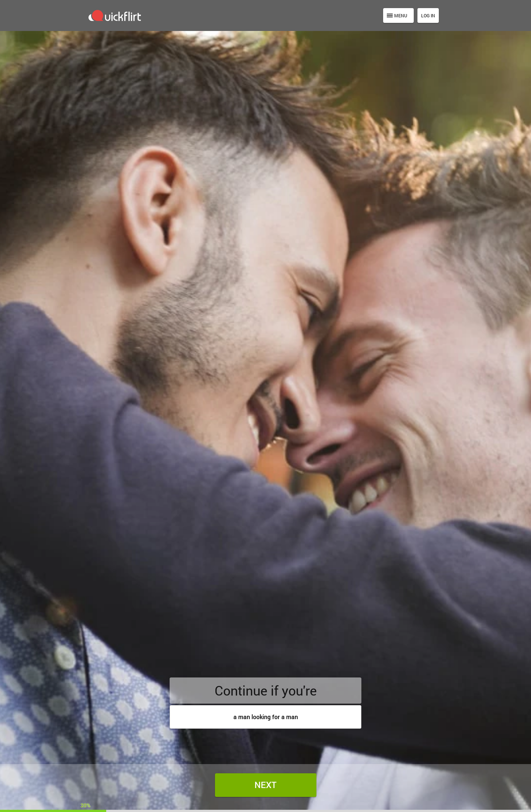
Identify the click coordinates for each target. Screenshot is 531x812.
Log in (428, 15)
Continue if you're (266, 690)
